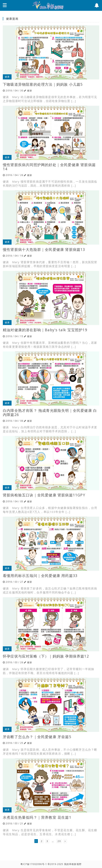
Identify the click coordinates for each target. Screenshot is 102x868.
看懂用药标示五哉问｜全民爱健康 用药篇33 (40, 576)
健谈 (30, 91)
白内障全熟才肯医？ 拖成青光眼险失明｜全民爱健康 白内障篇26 (50, 412)
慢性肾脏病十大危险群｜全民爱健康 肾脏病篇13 (44, 249)
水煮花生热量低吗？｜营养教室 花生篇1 (37, 817)
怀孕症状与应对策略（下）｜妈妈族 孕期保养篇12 (46, 656)
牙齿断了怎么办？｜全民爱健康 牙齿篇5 (37, 737)
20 (59, 841)
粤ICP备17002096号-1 (34, 864)
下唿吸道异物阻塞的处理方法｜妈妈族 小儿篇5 (43, 84)
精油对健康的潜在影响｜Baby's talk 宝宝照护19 (45, 330)
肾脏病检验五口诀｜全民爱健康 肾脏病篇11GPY (44, 495)
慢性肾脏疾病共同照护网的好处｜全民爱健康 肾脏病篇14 (49, 167)
